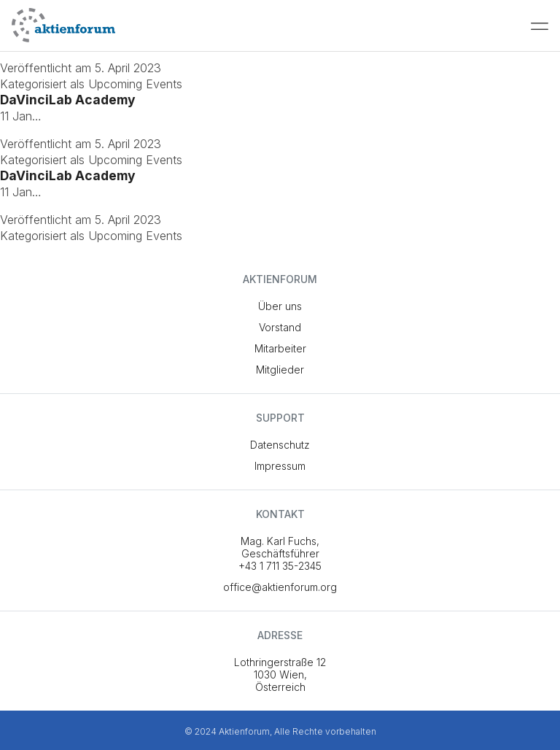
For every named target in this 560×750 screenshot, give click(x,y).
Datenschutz (280, 445)
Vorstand (280, 327)
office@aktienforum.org (280, 587)
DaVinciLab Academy (68, 100)
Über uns (280, 306)
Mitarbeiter (280, 348)
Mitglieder (280, 370)
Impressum (280, 466)
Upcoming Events (135, 84)
